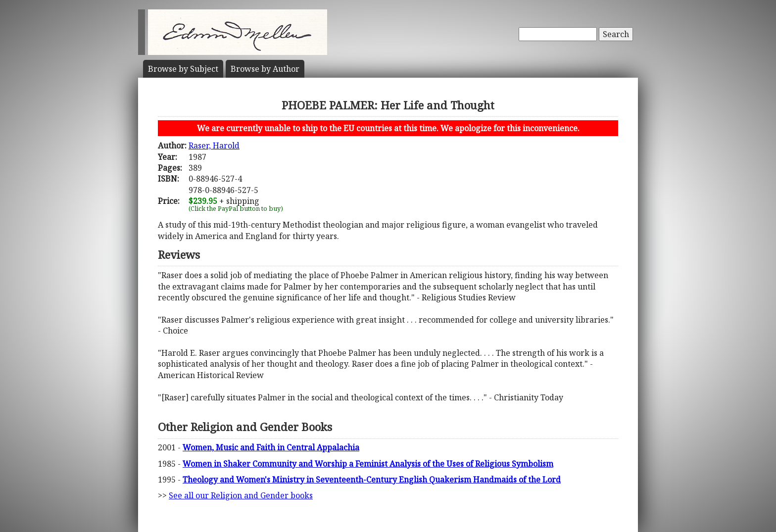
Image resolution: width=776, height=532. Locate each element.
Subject (183, 69)
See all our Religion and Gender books (241, 495)
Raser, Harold (214, 145)
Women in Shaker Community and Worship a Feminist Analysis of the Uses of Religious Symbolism (368, 464)
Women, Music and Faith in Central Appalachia (271, 447)
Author (265, 69)
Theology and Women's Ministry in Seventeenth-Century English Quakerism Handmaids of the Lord (372, 480)
